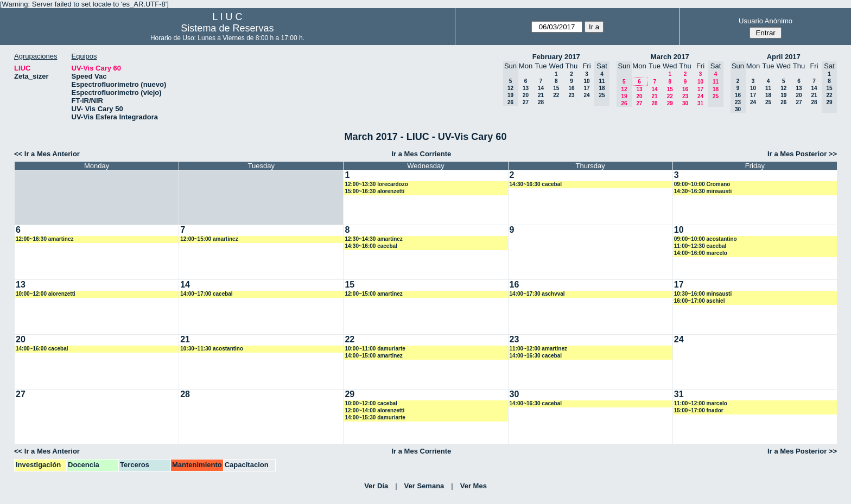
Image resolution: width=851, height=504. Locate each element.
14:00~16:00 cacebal (42, 349)
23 (571, 95)
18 (768, 95)
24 (586, 95)
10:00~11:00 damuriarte (375, 349)
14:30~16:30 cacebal (536, 184)
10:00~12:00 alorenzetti (46, 294)
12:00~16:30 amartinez (45, 239)
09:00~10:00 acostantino (706, 239)
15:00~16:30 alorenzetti (374, 191)
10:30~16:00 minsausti (703, 294)
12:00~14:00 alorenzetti (374, 410)
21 (541, 95)
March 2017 (670, 57)
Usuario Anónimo (766, 21)
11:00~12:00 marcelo (701, 403)
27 (526, 102)
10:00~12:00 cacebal (371, 403)
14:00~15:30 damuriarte (375, 417)
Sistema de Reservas (227, 28)
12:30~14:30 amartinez (373, 239)
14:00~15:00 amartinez (373, 356)
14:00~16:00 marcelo (701, 253)
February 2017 (556, 57)
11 (768, 88)
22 (556, 95)
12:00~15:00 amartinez (209, 239)
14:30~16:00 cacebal (371, 246)
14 (541, 88)
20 (526, 95)
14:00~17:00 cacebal (206, 294)
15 (556, 88)
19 (783, 95)
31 (700, 103)
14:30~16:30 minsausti (703, 191)
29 (670, 103)
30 (685, 103)
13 (526, 88)
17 (586, 88)
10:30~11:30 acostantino (212, 349)
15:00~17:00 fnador (699, 410)
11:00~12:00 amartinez (538, 349)
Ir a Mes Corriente (421, 154)
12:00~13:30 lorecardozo (376, 184)
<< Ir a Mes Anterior (47, 154)
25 (768, 102)
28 (541, 102)
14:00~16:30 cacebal (536, 356)
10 (586, 81)
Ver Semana (424, 486)
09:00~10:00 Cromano (702, 184)
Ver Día (376, 486)
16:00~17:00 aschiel (700, 301)
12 (783, 88)
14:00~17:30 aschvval (537, 294)
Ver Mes (474, 486)
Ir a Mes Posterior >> (802, 154)
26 (783, 102)
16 (571, 88)
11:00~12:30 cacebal (700, 246)
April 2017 (784, 57)
